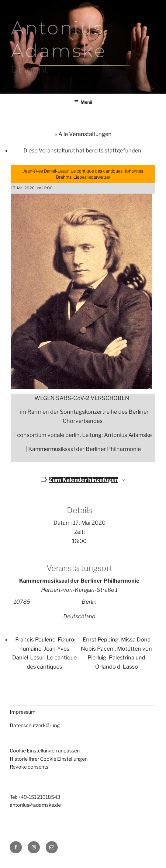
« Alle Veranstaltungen (83, 134)
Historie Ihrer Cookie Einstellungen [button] (49, 759)
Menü (83, 102)
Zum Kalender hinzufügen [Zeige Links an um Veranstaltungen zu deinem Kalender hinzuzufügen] (83, 480)
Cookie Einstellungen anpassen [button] (45, 751)
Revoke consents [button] (29, 767)
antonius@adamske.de (35, 805)
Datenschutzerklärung (35, 725)
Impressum (23, 712)
